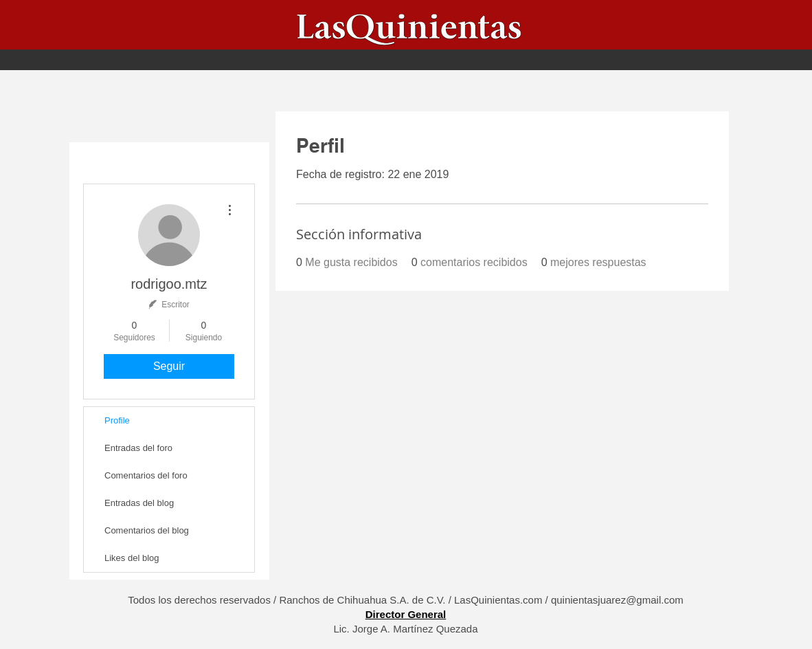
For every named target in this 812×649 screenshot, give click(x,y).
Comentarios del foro (146, 475)
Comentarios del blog (147, 530)
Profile (117, 420)
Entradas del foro (138, 448)
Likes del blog (132, 558)
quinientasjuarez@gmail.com (617, 600)
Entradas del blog (139, 503)
